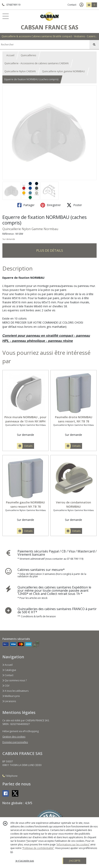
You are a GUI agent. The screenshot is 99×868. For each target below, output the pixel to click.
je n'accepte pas (25, 861)
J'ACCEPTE (75, 861)
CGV (6, 686)
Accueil (10, 55)
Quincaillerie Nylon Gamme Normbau (30, 229)
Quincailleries (28, 55)
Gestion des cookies (14, 737)
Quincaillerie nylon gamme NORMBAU (63, 71)
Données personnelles (15, 742)
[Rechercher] (94, 45)
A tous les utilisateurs (15, 691)
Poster (74, 205)
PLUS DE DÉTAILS (50, 251)
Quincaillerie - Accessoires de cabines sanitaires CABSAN (36, 63)
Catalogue (9, 670)
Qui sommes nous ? (15, 680)
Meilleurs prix (11, 696)
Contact (72, 5)
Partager (26, 205)
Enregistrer (51, 205)
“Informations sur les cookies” (73, 844)
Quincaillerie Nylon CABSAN (20, 71)
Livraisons (9, 701)
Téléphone (10, 776)
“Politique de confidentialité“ (38, 848)
